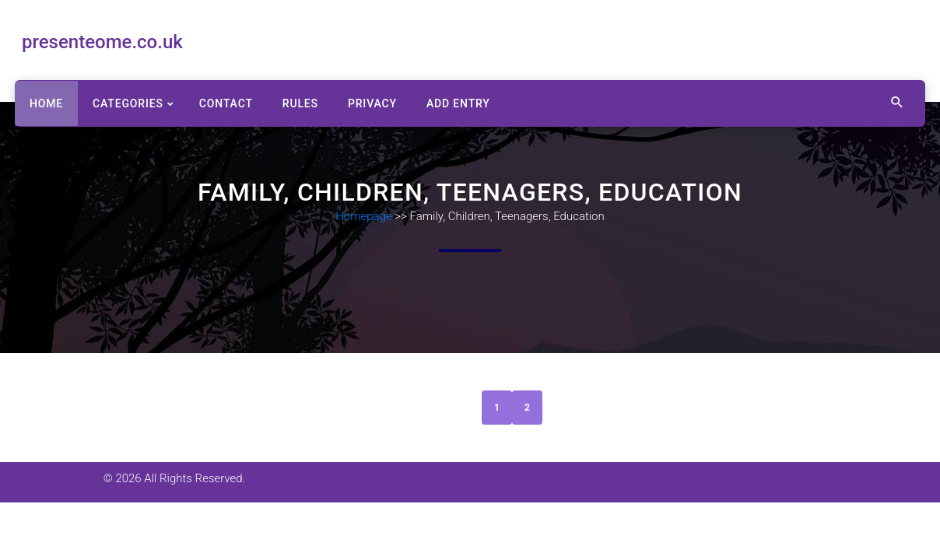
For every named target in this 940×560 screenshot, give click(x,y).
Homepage (364, 216)
